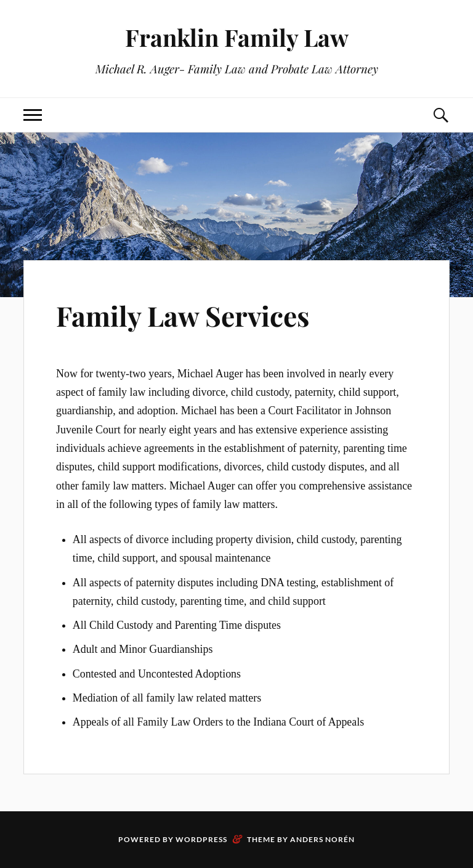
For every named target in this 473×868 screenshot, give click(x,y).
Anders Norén (322, 839)
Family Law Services (183, 315)
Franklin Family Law (237, 37)
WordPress (201, 839)
